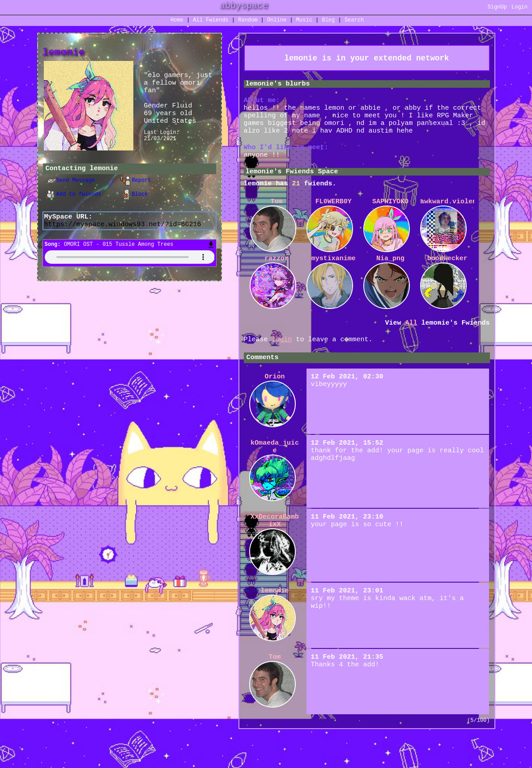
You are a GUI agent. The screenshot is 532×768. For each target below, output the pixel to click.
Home (177, 21)
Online (277, 21)
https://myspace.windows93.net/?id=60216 (123, 230)
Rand (248, 21)
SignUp (497, 8)
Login (519, 8)
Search (354, 21)
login (282, 360)
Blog (328, 21)
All (211, 21)
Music (304, 21)
